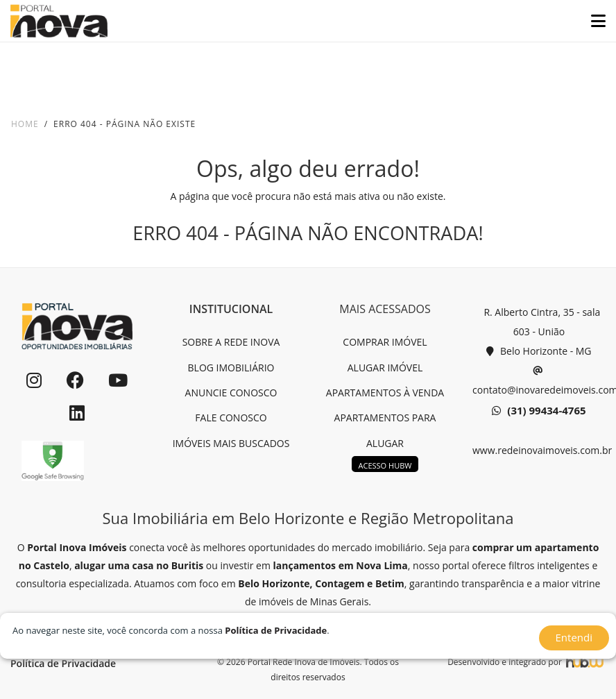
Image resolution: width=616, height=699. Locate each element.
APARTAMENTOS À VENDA (385, 393)
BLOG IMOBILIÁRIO (231, 368)
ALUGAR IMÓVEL (385, 368)
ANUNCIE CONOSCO (231, 393)
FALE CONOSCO (231, 418)
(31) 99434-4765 (539, 411)
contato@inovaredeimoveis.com (539, 379)
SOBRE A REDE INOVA (231, 342)
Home (25, 124)
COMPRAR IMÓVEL (385, 342)
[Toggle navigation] (593, 21)
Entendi (574, 637)
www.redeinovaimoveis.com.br (539, 450)
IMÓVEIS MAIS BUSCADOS (231, 443)
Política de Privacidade (63, 663)
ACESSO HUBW (385, 465)
